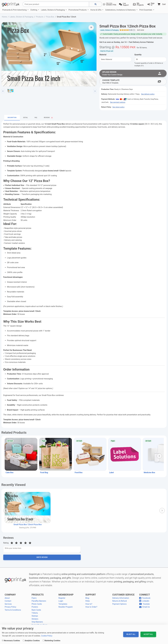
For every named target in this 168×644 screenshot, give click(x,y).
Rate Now (141, 30)
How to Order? (91, 608)
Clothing (34, 10)
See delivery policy (148, 95)
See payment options (118, 103)
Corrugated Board (11, 26)
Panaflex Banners (39, 602)
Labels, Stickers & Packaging (53, 10)
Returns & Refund (120, 602)
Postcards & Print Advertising (15, 10)
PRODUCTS (38, 596)
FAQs (88, 602)
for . (142, 48)
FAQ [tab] (36, 118)
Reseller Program (66, 608)
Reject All (131, 634)
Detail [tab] (25, 118)
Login (61, 602)
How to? (89, 605)
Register (62, 599)
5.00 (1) (132, 30)
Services (8, 605)
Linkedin (144, 602)
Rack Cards (36, 611)
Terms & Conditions (13, 611)
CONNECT (145, 596)
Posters (35, 608)
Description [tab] (12, 118)
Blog (87, 599)
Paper (44, 441)
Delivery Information (121, 599)
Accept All (148, 634)
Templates (63, 605)
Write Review (42, 558)
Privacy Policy (10, 608)
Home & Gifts (96, 10)
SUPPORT (91, 596)
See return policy (119, 108)
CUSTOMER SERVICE (123, 596)
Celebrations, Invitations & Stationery (121, 10)
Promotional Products (78, 10)
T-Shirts (35, 614)
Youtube (144, 605)
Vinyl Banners (37, 623)
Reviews (8, 538)
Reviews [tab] (48, 118)
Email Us (144, 608)
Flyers (34, 599)
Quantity (138, 55)
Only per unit (107, 51)
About (7, 599)
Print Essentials (146, 10)
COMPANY (10, 596)
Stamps (35, 617)
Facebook (145, 599)
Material (103, 55)
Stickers (35, 620)
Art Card (10, 441)
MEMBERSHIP (66, 596)
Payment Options (119, 605)
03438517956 (111, 5)
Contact (8, 602)
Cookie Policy (47, 636)
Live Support (126, 4)
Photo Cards (37, 605)
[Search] (56, 4)
